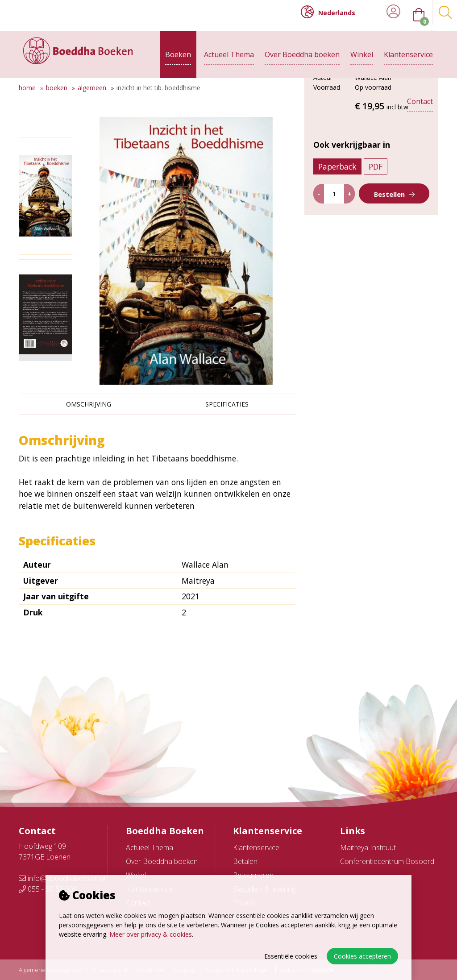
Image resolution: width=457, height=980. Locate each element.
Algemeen (92, 88)
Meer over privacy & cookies (151, 934)
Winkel (362, 48)
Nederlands (328, 12)
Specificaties (227, 404)
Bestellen (390, 287)
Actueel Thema (229, 48)
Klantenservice (408, 48)
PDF (382, 260)
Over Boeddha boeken (302, 48)
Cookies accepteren (362, 956)
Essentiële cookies (291, 956)
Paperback (344, 260)
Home (27, 88)
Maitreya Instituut (368, 847)
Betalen (245, 861)
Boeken (178, 48)
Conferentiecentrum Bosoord (387, 861)
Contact (420, 95)
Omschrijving (89, 404)
